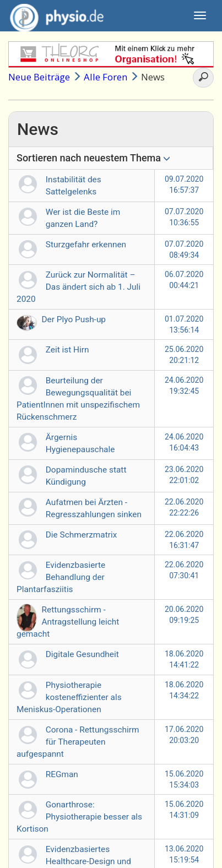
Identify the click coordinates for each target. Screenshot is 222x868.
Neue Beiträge (39, 77)
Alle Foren (105, 77)
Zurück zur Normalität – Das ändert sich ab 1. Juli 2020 (78, 287)
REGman (62, 774)
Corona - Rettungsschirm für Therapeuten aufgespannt (78, 742)
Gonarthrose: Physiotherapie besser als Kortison (79, 817)
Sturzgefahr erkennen (86, 245)
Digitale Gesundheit (82, 654)
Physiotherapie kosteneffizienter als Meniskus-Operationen (69, 697)
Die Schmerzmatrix (82, 535)
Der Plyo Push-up (74, 319)
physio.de (53, 17)
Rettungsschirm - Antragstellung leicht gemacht (68, 622)
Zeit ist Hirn (67, 350)
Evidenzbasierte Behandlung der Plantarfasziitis (61, 577)
